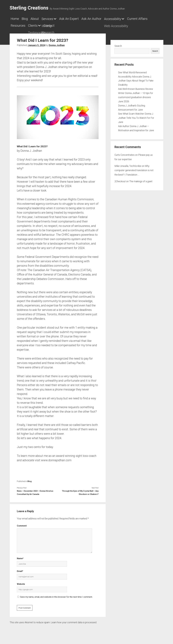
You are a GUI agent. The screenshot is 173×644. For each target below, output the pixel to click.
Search (118, 48)
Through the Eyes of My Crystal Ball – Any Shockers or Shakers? (80, 495)
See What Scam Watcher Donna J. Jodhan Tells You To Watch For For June (136, 120)
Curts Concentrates (125, 157)
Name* (20, 560)
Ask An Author (121, 20)
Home (16, 20)
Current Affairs (56, 27)
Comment (22, 528)
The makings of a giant (141, 184)
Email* (20, 573)
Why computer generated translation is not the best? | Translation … (134, 172)
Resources (83, 27)
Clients (104, 28)
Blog (30, 20)
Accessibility (22, 28)
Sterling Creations (29, 8)
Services (61, 20)
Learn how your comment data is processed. (74, 625)
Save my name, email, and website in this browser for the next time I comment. (56, 599)
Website (21, 586)
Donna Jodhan (57, 47)
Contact (126, 27)
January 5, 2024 (36, 47)
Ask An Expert (90, 20)
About (44, 20)
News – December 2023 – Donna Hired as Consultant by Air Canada (35, 495)
